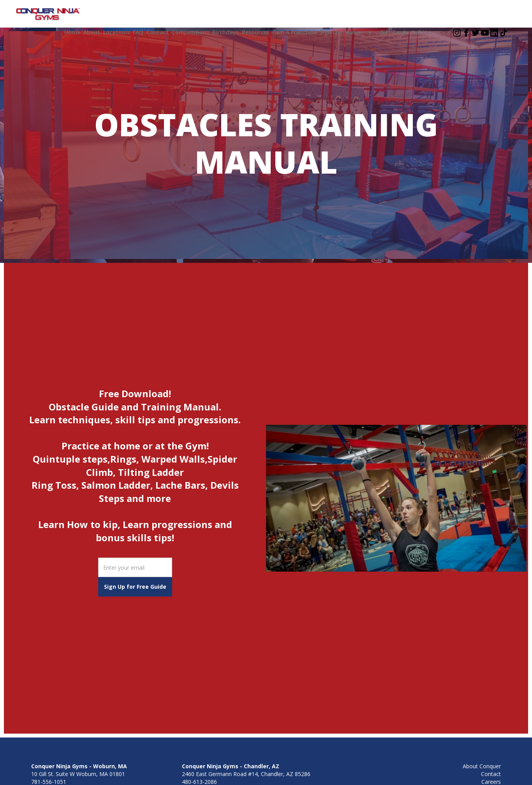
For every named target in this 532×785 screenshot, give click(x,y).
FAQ (138, 32)
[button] (348, 32)
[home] (48, 14)
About (92, 32)
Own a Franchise (294, 32)
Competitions (190, 32)
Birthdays (225, 32)
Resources (255, 32)
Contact (158, 32)
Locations (116, 32)
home (72, 32)
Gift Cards (394, 32)
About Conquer (482, 766)
